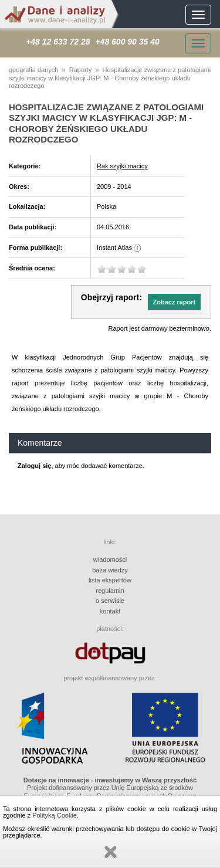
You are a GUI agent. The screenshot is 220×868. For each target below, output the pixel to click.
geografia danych (33, 70)
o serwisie (110, 601)
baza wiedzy (110, 570)
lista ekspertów (110, 580)
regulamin (110, 591)
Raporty (81, 70)
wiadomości (110, 560)
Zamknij (110, 852)
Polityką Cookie (55, 815)
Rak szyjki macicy (122, 166)
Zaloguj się (34, 466)
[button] (174, 302)
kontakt (110, 611)
